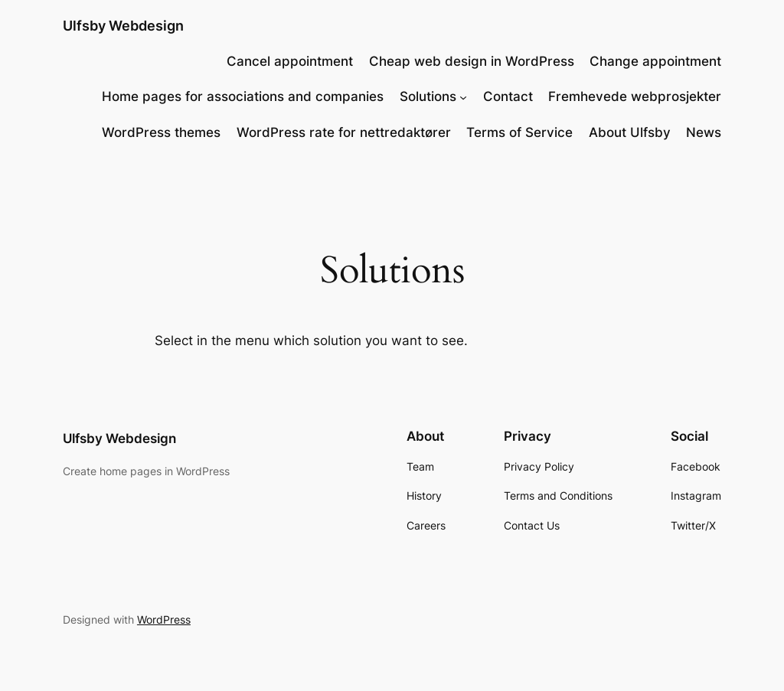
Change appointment (655, 61)
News (704, 132)
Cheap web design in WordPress (472, 61)
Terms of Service (519, 132)
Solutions (428, 96)
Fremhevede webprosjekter (635, 96)
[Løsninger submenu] (463, 96)
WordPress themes (161, 132)
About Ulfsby (630, 132)
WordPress (164, 619)
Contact (508, 96)
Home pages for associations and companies (243, 96)
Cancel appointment (290, 61)
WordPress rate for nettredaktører (344, 132)
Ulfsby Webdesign (123, 26)
